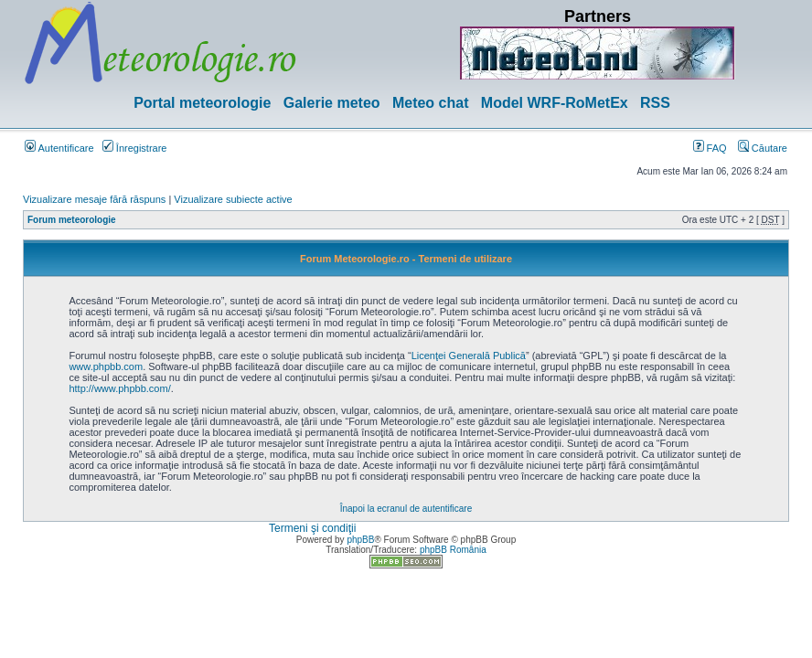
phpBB (360, 540)
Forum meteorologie (72, 220)
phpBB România (453, 550)
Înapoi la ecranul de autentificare (406, 509)
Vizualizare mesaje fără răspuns (94, 199)
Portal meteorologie (202, 103)
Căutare (763, 148)
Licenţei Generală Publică (469, 356)
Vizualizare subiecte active (233, 199)
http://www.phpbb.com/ (119, 388)
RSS (655, 103)
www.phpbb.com (106, 366)
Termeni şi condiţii (312, 528)
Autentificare (59, 148)
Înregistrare (135, 148)
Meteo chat (431, 103)
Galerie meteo (332, 103)
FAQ (710, 148)
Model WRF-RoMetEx (555, 103)
